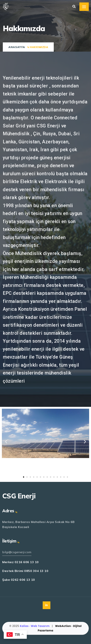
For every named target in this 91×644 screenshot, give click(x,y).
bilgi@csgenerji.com (17, 552)
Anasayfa (17, 47)
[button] (24, 477)
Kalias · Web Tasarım (35, 626)
